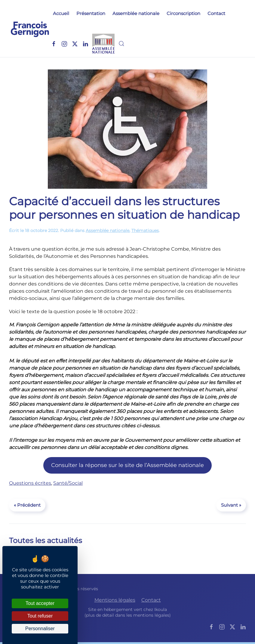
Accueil (61, 13)
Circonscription (183, 13)
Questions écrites (30, 483)
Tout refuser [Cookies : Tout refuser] (40, 616)
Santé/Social (68, 483)
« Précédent (27, 505)
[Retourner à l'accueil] (30, 29)
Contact (216, 13)
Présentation (91, 13)
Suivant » (231, 505)
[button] (121, 44)
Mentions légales (115, 600)
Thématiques (145, 230)
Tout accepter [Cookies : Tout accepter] (40, 603)
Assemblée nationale (136, 13)
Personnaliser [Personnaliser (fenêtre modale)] (40, 629)
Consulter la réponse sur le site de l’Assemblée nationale (127, 465)
